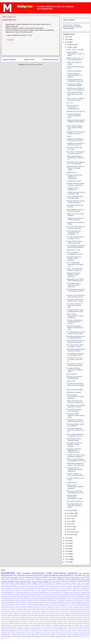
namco (43, 596)
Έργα (26, 600)
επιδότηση (33, 619)
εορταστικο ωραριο (10, 619)
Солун (65, 637)
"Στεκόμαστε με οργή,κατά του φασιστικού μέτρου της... (76, 144)
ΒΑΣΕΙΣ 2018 (26, 602)
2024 (67, 42)
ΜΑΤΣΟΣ (36, 606)
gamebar (79, 595)
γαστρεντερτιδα (45, 616)
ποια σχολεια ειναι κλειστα (61, 629)
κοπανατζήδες (86, 623)
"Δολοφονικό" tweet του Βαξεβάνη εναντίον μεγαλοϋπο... (74, 275)
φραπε (9, 637)
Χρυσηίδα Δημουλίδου (54, 610)
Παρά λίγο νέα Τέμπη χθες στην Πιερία (74, 148)
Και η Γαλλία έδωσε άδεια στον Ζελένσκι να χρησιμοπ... (76, 228)
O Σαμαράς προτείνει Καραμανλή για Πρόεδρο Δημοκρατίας (75, 469)
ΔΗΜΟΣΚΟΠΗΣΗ (38, 573)
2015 (67, 559)
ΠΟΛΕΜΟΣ (87, 606)
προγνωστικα (4, 631)
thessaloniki (51, 598)
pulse (40, 577)
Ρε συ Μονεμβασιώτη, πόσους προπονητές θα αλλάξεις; (76, 333)
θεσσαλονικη (76, 577)
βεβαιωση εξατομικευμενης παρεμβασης (18, 616)
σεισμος (82, 577)
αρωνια (48, 614)
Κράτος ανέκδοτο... (72, 374)
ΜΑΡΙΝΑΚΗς (79, 585)
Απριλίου (70, 527)
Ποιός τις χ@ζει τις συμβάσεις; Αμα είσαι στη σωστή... (76, 99)
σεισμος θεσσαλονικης (54, 631)
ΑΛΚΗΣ (41, 600)
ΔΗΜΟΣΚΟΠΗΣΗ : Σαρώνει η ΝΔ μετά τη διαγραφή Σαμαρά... (76, 168)
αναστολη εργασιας (36, 612)
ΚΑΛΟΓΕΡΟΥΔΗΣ (55, 604)
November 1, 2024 (26, 35)
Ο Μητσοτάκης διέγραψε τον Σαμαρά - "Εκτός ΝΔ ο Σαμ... (76, 464)
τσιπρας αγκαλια (40, 635)
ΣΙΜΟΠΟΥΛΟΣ (42, 587)
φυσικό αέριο (14, 637)
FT (89, 591)
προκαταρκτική (27, 591)
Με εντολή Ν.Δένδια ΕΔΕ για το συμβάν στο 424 (75, 238)
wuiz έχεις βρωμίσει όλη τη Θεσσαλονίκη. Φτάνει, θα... (75, 80)
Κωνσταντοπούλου (71, 585)
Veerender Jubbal (86, 593)
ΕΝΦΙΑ (3, 604)
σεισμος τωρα (64, 631)
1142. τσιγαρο (41, 591)
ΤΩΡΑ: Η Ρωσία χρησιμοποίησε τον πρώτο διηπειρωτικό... (75, 316)
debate (23, 595)
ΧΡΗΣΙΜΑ (33, 610)
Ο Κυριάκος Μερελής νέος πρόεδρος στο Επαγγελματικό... (74, 177)
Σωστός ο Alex (71, 381)
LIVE (50, 581)
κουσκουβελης (53, 577)
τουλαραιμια (14, 635)
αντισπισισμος (59, 612)
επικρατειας (42, 619)
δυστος (31, 617)
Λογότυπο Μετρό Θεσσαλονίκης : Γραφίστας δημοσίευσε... (75, 487)
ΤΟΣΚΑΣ (13, 610)
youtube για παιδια (19, 600)
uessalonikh (63, 598)
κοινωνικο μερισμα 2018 (69, 623)
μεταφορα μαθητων (79, 625)
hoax (53, 581)
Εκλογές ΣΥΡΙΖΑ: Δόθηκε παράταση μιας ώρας (74, 242)
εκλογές (42, 617)
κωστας (33, 625)
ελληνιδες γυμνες (66, 617)
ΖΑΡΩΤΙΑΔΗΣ (22, 604)
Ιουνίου (69, 521)
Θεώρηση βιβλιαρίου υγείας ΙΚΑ (42, 604)
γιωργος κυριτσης (5, 617)
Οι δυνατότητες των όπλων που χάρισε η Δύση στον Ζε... (75, 359)
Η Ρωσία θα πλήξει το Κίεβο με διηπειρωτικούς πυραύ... (75, 311)
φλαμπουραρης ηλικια (78, 635)
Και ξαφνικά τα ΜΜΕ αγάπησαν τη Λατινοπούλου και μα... (75, 415)
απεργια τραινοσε (86, 612)
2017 (67, 554)
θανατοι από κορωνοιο (45, 621)
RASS (31, 593)
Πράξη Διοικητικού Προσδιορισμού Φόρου (28, 587)
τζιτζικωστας (76, 633)
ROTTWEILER (41, 593)
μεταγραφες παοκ (69, 625)
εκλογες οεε (69, 577)
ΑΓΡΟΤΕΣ (40, 575)
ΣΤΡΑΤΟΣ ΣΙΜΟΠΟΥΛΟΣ (45, 583)
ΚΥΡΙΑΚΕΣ (78, 604)
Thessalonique (66, 593)
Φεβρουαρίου (71, 532)
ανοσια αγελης (23, 589)
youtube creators (10, 600)
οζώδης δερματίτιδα (85, 627)
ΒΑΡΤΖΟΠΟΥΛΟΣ (17, 602)
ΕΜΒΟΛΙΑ (80, 602)
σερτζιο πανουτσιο (72, 631)
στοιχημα (13, 633)
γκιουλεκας (13, 617)
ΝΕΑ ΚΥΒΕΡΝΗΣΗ (6, 587)
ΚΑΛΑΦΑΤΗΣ (45, 577)
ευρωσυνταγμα (56, 619)
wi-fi (72, 598)
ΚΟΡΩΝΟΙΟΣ (73, 581)
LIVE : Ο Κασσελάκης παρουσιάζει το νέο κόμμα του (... (75, 264)
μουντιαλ (28, 579)
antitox (6, 595)
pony (85, 596)
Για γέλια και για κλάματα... (75, 71)
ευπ (51, 619)
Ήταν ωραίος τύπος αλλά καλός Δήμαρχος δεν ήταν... (75, 492)
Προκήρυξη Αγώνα (51, 608)
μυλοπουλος (20, 627)
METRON (87, 577)
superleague (39, 598)
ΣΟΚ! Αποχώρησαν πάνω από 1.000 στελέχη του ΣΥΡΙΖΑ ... (76, 291)
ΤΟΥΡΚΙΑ (70, 587)
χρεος (39, 637)
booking (13, 595)
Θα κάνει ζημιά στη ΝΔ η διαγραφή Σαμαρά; (74, 440)
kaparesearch (15, 585)
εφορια (61, 619)
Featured (46, 575)
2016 (67, 557)
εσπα (54, 583)
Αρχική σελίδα (29, 60)
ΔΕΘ (39, 585)
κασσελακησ (41, 623)
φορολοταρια (4, 637)
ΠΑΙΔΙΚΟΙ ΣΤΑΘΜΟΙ (31, 583)
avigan (3, 585)
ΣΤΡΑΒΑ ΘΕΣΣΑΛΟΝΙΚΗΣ (56, 573)
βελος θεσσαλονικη (33, 616)
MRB (3, 579)
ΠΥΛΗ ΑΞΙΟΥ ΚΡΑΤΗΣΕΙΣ (33, 608)
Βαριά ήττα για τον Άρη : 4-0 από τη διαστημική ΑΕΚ (75, 59)
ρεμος (38, 631)
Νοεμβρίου (70, 47)
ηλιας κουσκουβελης (9, 621)
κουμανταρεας (12, 591)
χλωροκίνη (25, 637)
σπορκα (79, 631)
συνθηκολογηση (38, 633)
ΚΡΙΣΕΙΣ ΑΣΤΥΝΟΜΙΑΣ (11, 579)
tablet (44, 598)
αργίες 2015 (31, 614)
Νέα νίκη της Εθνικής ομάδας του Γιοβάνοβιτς (75, 425)
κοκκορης (77, 623)
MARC (54, 579)
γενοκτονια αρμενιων (54, 616)
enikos (39, 595)
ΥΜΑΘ (25, 610)
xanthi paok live (77, 598)
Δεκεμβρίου (70, 44)
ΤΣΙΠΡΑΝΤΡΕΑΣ (19, 610)
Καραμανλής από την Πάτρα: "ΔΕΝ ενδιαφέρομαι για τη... (75, 280)
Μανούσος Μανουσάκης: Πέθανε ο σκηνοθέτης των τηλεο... (75, 328)
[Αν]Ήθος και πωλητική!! (74, 392)
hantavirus (87, 595)
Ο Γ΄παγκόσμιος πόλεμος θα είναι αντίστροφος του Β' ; (75, 354)
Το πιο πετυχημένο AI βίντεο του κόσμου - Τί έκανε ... (75, 346)
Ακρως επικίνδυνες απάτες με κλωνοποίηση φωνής (75, 210)
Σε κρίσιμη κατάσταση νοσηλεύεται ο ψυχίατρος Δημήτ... (75, 370)
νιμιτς (21, 591)
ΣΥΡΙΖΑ (33, 579)
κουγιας (12, 625)
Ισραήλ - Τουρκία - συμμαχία (75, 49)
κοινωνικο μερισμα (47, 579)
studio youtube (32, 598)
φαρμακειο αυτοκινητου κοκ (51, 635)
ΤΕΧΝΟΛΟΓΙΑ (64, 587)
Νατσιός (70, 606)
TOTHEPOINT (56, 593)
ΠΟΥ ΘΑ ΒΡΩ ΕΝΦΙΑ (21, 608)
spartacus (26, 598)
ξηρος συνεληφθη (59, 627)
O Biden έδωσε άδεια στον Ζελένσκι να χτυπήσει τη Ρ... (75, 402)
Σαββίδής (88, 608)
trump (56, 598)
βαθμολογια (55, 575)
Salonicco (47, 593)
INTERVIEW (67, 575)
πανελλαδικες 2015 (35, 629)
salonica (11, 598)
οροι (18, 629)
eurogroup (47, 595)
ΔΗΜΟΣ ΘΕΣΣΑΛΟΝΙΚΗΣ (47, 585)
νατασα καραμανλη (35, 627)
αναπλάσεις (28, 612)
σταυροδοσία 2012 (6, 633)
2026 (67, 37)
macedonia (26, 573)
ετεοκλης (47, 619)
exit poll (57, 595)
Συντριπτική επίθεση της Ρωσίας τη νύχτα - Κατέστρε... (74, 259)
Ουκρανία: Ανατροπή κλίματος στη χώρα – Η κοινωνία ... (76, 184)
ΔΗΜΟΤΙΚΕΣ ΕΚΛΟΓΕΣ (64, 579)
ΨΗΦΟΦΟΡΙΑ (63, 610)
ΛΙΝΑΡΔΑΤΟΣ (72, 573)
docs (10, 585)
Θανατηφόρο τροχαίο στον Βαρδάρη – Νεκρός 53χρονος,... (74, 445)
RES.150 (35, 593)
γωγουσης (18, 617)
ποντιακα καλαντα (72, 629)
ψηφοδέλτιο (52, 637)
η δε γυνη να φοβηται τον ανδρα (68, 589)
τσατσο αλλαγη (31, 635)
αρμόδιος (43, 614)
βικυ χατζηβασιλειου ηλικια (53, 589)
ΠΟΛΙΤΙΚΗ (4, 608)
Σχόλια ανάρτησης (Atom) (34, 65)
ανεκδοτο (16, 589)
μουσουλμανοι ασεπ (11, 627)
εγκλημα (35, 617)
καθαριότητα (12, 623)
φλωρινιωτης (87, 635)
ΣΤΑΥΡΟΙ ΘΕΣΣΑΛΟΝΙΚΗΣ (53, 587)
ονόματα (14, 629)
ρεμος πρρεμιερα (44, 631)
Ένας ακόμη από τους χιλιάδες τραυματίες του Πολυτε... (76, 406)
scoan (15, 598)
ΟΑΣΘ (19, 573)
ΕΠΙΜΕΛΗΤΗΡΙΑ (75, 579)
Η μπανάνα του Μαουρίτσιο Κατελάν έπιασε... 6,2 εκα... (75, 300)
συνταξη (45, 633)
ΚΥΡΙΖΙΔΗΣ (80, 581)
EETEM (86, 591)
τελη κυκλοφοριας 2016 (67, 633)
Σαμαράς (3, 610)
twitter (59, 598)
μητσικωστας (87, 625)
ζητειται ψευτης (78, 619)
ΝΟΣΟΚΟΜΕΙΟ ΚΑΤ (63, 606)
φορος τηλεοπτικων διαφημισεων (24, 577)
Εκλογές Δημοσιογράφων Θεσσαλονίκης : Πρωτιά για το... (75, 158)
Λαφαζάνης (30, 606)
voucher (69, 598)
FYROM (35, 577)
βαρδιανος (67, 614)
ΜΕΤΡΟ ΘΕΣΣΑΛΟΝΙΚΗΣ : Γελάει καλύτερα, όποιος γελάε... (75, 128)
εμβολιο (80, 617)
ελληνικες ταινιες (74, 617)
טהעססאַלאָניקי (70, 637)
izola (9, 596)
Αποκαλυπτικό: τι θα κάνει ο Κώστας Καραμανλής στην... (76, 421)
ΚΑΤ (69, 604)
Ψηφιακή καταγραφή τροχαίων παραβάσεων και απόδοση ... (76, 122)
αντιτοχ (64, 612)
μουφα (61, 575)
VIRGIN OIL (78, 593)
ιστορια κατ (74, 621)
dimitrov (7, 585)
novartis (50, 596)
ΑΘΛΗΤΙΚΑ (36, 600)
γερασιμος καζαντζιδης (65, 616)
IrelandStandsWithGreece (7, 593)
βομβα (39, 616)
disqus (35, 595)
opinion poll (56, 596)
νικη (53, 627)
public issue (65, 581)
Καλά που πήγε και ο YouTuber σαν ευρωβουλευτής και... (73, 107)
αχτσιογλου (62, 614)
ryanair (3, 598)
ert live (42, 595)
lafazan (14, 596)
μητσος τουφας (10, 577)
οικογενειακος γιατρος (6, 629)
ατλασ (57, 614)
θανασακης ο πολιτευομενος (22, 621)
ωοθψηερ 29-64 (59, 637)
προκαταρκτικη (61, 577)
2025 (67, 40)
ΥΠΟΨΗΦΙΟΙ (78, 575)
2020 (67, 546)
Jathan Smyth (20, 593)
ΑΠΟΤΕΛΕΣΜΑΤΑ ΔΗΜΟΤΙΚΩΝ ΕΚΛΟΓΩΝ (67, 600)
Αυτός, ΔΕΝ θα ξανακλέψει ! (75, 390)
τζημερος (33, 591)
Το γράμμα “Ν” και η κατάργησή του (72, 189)
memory (39, 596)
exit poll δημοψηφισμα (65, 595)
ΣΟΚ (62, 608)
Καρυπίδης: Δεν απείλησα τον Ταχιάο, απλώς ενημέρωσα (75, 89)
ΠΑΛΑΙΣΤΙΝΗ (14, 587)
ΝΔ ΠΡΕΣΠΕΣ (86, 585)
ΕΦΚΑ (84, 575)
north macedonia (84, 573)
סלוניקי (75, 637)
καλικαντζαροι (19, 623)
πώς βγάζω (33, 631)
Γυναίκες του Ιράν (72, 482)
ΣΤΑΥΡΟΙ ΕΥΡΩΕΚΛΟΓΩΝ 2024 (77, 608)
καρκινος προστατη (33, 623)
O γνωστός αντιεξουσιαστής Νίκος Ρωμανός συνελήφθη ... (75, 385)
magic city (34, 596)
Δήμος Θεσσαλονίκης (72, 602)
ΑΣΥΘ (32, 585)
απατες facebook (70, 612)
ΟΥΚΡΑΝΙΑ (75, 606)
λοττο (52, 625)
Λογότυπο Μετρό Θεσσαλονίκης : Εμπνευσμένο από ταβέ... (75, 497)
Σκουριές (8, 610)
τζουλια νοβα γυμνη (85, 633)
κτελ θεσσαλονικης (37, 581)
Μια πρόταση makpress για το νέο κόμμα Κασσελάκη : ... (76, 337)
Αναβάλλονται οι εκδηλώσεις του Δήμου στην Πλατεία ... (75, 140)
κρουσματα (29, 575)
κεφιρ (46, 623)
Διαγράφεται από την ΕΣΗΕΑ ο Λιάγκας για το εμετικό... (76, 133)
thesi (46, 598)
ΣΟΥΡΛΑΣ (66, 608)
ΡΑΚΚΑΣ (58, 608)
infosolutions (4, 596)
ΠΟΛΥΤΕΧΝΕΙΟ (11, 608)
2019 (67, 549)
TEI (51, 593)
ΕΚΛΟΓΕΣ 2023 (58, 585)
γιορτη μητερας (86, 616)
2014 (67, 562)
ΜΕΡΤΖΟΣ (13, 575)
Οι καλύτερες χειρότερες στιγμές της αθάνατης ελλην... (74, 116)
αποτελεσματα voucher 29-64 (34, 589)
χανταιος (20, 637)
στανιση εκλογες (86, 631)
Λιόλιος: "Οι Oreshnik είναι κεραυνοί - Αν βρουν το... (75, 270)
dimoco (31, 595)
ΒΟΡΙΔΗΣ (32, 602)
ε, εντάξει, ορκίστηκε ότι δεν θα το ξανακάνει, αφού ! (76, 193)
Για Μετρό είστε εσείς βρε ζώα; (76, 111)
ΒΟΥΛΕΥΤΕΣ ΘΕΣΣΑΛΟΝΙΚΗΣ (42, 602)
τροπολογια (24, 635)
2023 (67, 538)
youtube (3, 600)
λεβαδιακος (47, 625)
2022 (67, 541)
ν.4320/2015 (27, 627)
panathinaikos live (63, 596)
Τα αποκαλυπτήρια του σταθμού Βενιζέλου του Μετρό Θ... (74, 75)
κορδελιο (3, 625)
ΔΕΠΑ (55, 602)
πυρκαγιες (27, 631)
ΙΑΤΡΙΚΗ (64, 585)
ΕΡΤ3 (7, 604)
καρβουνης (25, 623)
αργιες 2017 (38, 614)
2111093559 (56, 591)
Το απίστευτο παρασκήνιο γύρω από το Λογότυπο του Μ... (75, 430)
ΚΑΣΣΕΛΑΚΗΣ (64, 604)
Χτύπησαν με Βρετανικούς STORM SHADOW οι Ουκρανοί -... (74, 322)
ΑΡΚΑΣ (80, 600)
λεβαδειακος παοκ (40, 625)
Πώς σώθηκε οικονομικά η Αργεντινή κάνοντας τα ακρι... (74, 306)
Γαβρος (52, 602)
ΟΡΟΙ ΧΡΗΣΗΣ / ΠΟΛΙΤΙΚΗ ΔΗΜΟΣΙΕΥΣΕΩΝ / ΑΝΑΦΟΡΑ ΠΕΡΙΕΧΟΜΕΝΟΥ (72, 27)
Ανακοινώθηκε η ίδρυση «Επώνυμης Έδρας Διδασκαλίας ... (74, 285)
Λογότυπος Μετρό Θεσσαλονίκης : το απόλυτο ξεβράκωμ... (75, 397)
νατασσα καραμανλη (46, 627)
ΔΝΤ (65, 602)
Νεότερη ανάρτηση (9, 60)
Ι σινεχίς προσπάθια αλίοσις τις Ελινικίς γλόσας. (75, 197)
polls (60, 581)
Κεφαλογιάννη (9, 606)
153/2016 (50, 591)
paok (69, 596)
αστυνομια (44, 589)
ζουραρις (85, 619)
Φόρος (29, 610)
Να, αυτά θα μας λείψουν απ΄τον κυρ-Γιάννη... (74, 410)
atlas (10, 595)
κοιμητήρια (60, 623)
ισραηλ (69, 621)
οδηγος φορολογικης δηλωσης (72, 627)
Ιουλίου (69, 519)
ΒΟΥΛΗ (36, 585)
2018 (67, 551)
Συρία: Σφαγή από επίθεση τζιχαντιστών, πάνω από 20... (75, 94)
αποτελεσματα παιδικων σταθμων (9, 614)
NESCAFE (26, 593)
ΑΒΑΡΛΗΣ (30, 600)
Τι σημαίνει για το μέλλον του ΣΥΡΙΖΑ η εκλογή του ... (75, 219)
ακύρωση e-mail (21, 612)
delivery (27, 595)
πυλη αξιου (21, 631)
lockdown (26, 596)
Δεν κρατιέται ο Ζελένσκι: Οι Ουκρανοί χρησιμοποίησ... (75, 365)
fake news (73, 595)
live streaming (20, 596)
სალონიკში (84, 637)
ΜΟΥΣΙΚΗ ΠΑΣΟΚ (53, 606)
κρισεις (18, 591)
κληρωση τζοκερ (81, 589)
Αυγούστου (70, 516)
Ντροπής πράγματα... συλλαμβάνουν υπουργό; (75, 253)
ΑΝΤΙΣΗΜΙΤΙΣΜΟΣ (52, 600)
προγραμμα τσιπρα (13, 631)
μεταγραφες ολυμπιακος (59, 625)
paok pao (73, 596)
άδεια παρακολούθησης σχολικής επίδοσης (77, 610)
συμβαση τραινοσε (20, 633)
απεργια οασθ (19, 581)
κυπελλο (22, 625)
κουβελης (8, 625)
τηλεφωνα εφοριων (6, 635)
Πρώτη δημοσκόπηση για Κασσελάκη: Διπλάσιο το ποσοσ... (74, 506)
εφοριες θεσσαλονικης (69, 619)
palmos (57, 581)
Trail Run (72, 593)
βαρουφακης (73, 614)
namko (46, 596)
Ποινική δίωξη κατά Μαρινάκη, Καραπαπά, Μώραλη (76, 350)
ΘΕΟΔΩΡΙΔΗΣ (30, 604)
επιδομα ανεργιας (19, 619)
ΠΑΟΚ (88, 575)
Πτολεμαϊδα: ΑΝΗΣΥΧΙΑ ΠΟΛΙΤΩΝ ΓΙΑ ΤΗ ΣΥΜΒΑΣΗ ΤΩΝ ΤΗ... (74, 451)
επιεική (37, 619)
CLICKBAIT (74, 591)
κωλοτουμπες (28, 625)
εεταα (38, 617)
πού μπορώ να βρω (82, 629)
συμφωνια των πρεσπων (63, 583)
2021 (67, 543)
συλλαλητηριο (21, 575)
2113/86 (78, 583)
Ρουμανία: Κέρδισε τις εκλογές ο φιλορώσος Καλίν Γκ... (76, 202)
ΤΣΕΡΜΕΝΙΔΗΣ (77, 587)
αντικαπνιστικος (51, 612)
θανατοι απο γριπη (34, 621)
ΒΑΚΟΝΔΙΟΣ (10, 602)
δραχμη (27, 617)
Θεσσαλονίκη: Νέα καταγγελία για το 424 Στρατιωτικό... (76, 163)
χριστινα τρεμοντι (45, 637)
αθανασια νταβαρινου (11, 612)
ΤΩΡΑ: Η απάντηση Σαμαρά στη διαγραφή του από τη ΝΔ (76, 460)
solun (22, 598)
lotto (30, 596)
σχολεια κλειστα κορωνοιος (54, 633)
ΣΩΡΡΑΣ (4, 577)
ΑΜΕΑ (45, 600)
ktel (11, 596)
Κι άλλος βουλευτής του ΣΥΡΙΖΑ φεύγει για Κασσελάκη (74, 233)
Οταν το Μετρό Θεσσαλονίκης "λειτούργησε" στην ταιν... (75, 435)
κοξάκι (81, 623)
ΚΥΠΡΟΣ (73, 604)
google (83, 595)
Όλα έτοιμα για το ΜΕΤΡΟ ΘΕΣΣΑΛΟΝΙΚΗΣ (74, 378)
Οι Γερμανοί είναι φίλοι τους (75, 501)
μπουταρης (45, 581)
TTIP (61, 593)
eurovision (52, 595)
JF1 (15, 593)
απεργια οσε (78, 612)
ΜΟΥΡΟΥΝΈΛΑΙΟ (43, 606)
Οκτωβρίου (70, 511)
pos (50, 575)
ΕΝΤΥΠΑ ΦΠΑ (86, 602)
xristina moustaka (86, 598)
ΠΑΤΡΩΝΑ (81, 606)
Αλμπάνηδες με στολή (73, 250)
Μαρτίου (70, 529)
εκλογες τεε (47, 617)
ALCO (69, 591)
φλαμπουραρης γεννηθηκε (65, 635)
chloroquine (18, 595)
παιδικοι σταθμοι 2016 (24, 629)
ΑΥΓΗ (84, 600)
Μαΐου (69, 524)
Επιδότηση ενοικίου (13, 604)
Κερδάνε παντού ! (72, 172)
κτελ (24, 579)
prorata (88, 596)
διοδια (23, 617)
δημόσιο (29, 581)
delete (34, 575)
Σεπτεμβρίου (71, 513)
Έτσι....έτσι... (70, 103)
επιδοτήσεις (27, 619)
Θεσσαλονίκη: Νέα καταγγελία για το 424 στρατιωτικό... (76, 153)
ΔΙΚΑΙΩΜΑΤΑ (61, 602)
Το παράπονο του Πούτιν (74, 181)
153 (46, 591)
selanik (18, 598)
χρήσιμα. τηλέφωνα (32, 637)
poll (73, 575)
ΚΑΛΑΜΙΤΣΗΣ (8, 573)
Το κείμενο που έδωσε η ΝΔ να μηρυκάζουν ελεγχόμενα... (76, 456)
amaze (3, 595)
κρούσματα (17, 625)
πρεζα (88, 629)
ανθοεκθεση (11, 581)
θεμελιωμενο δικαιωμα (57, 621)
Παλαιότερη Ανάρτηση (50, 60)
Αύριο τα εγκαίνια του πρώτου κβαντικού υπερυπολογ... (75, 341)
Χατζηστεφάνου (40, 610)
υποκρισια (73, 583)
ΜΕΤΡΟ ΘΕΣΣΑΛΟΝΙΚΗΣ (18, 583)
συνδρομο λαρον (30, 633)
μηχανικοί (3, 627)
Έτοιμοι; (69, 136)
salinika (7, 598)
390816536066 (63, 591)
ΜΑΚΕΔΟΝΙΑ (5, 575)
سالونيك (79, 637)
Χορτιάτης (46, 610)
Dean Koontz (80, 591)
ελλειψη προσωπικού (56, 617)
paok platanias (80, 596)
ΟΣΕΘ (20, 579)
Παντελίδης (43, 608)
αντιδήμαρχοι (44, 612)
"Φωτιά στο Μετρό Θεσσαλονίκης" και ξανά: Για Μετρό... (76, 54)
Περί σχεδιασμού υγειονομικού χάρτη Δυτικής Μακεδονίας (76, 246)
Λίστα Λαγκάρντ (23, 606)
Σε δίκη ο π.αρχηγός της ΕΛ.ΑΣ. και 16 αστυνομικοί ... (76, 475)
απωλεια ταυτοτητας (23, 614)
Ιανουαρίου (70, 535)
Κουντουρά (16, 606)
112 (37, 591)
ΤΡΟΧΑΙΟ (38, 579)
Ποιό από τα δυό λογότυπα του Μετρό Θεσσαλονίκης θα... (76, 296)
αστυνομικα (53, 614)
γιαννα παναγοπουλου (77, 616)
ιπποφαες (65, 621)
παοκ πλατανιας (44, 629)
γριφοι (25, 581)
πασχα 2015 (51, 629)
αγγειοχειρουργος (10, 589)
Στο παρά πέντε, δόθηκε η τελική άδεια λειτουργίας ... (75, 85)
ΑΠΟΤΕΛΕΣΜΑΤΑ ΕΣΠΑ (25, 585)
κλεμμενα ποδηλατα (52, 623)
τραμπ (19, 635)
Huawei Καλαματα (85, 583)
